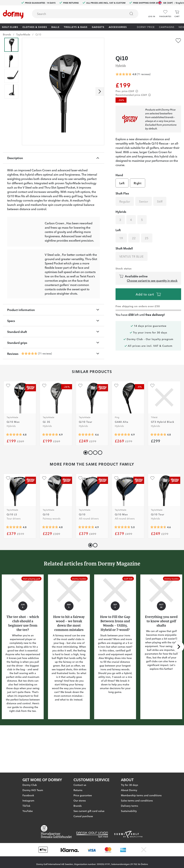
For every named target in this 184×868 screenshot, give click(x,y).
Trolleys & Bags (76, 27)
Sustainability (129, 811)
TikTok (26, 806)
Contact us (80, 785)
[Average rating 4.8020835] (50, 562)
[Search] (131, 14)
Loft (118, 223)
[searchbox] (77, 14)
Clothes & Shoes (35, 27)
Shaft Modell (124, 241)
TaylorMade (23, 34)
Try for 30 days (129, 785)
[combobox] (85, 14)
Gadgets (98, 27)
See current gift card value (89, 811)
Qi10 (38, 34)
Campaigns (167, 27)
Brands (7, 34)
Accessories (118, 27)
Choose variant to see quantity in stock (152, 274)
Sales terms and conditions (137, 800)
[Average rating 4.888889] (50, 470)
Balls (55, 27)
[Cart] (177, 14)
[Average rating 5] (122, 562)
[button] (152, 12)
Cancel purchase (83, 816)
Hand (119, 168)
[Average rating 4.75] (158, 470)
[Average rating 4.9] (122, 470)
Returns (78, 790)
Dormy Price (146, 27)
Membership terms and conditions (141, 795)
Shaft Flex (122, 186)
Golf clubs (10, 27)
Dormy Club (30, 785)
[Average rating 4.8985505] (86, 562)
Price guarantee (83, 795)
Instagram (28, 800)
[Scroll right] (100, 91)
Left (122, 176)
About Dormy (129, 790)
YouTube (28, 811)
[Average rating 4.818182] (14, 470)
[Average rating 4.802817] (29, 388)
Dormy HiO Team (33, 790)
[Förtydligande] (137, 84)
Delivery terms (129, 806)
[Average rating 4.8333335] (14, 562)
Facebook (28, 795)
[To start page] (13, 14)
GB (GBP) (171, 3)
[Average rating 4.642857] (86, 470)
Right (138, 176)
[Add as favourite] (178, 41)
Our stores (80, 800)
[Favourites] (165, 14)
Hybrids (121, 58)
